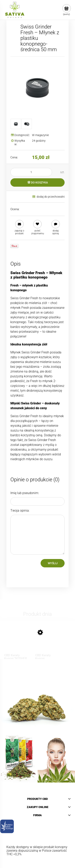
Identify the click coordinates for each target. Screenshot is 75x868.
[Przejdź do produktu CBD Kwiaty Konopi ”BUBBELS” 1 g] (47, 642)
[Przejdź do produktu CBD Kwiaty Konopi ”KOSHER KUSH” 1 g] (16, 642)
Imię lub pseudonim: (25, 493)
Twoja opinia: (20, 511)
